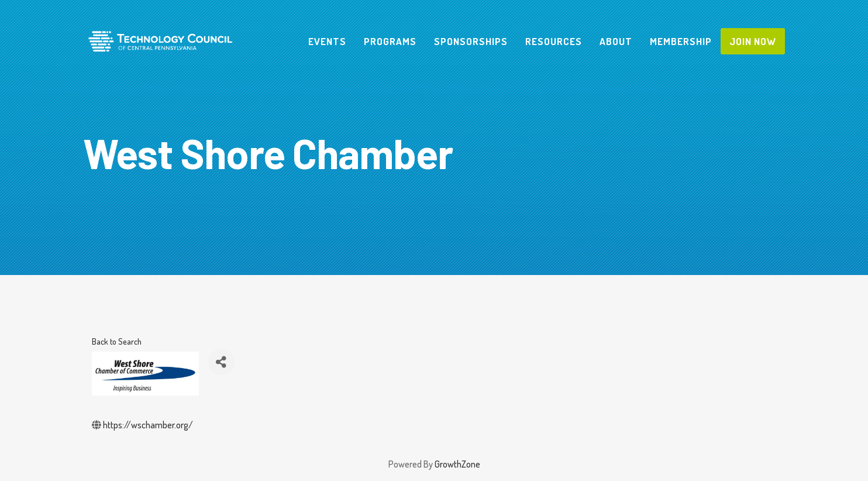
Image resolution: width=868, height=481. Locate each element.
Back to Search (117, 341)
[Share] (221, 362)
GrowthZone (457, 464)
